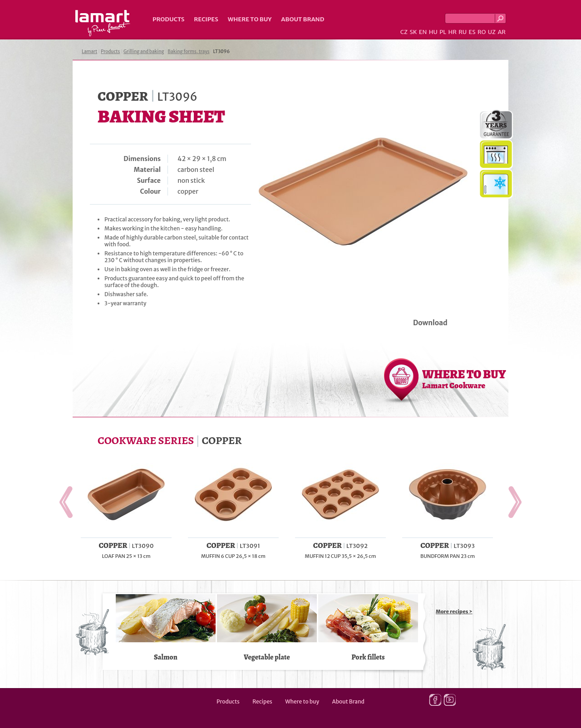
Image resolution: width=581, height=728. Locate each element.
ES (472, 32)
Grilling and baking (144, 51)
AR (502, 32)
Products (168, 19)
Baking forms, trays (188, 51)
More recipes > (454, 611)
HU (433, 32)
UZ (492, 32)
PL (443, 32)
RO (482, 32)
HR (452, 32)
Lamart (103, 23)
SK (413, 32)
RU (463, 32)
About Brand (303, 19)
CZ (404, 32)
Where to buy (250, 19)
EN (423, 32)
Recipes (206, 19)
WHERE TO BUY (464, 379)
